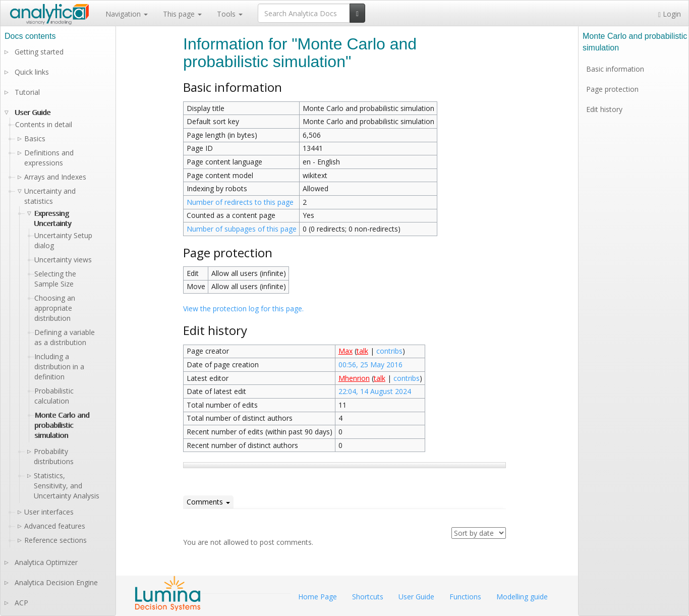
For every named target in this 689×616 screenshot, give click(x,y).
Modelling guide (522, 597)
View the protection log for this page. (243, 309)
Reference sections (55, 540)
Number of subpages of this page (242, 229)
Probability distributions (54, 456)
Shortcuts (368, 597)
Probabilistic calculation (54, 396)
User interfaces (49, 512)
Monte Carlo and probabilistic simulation (62, 425)
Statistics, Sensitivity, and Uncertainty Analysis (67, 486)
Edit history (604, 109)
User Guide (33, 112)
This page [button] (182, 14)
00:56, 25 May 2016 (370, 365)
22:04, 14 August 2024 (375, 391)
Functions (465, 597)
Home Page (318, 597)
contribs (389, 351)
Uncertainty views (63, 260)
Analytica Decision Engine (56, 582)
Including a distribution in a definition (59, 367)
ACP (21, 603)
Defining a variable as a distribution (65, 337)
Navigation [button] (127, 14)
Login (670, 14)
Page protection (612, 89)
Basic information (615, 69)
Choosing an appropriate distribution (55, 308)
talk (362, 351)
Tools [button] (230, 14)
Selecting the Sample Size (55, 279)
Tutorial (27, 92)
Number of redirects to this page (240, 202)
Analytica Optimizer (46, 562)
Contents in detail (44, 124)
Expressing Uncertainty (52, 218)
